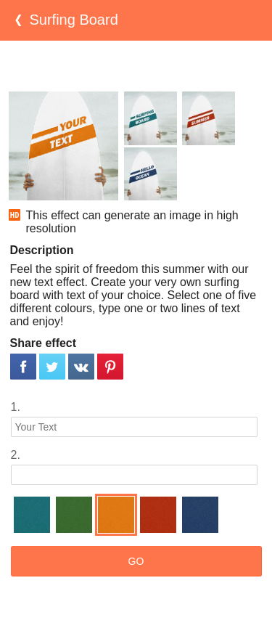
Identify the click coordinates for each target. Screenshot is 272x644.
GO (136, 561)
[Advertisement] (136, 66)
